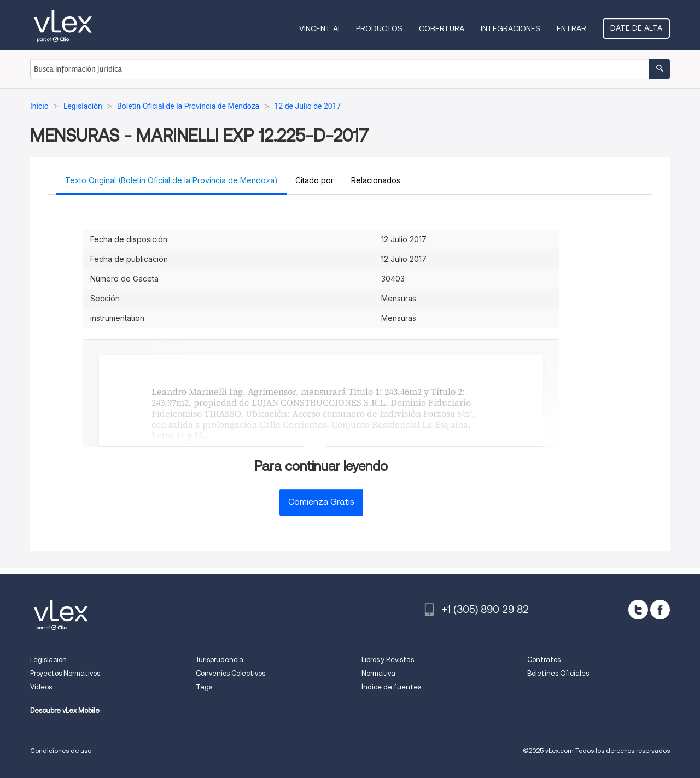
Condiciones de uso (61, 750)
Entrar (571, 28)
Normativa (378, 673)
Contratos (544, 660)
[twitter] (638, 610)
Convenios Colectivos (231, 673)
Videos (41, 687)
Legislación (48, 660)
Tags (204, 687)
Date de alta (636, 28)
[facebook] (660, 610)
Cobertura (442, 28)
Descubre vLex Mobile (65, 710)
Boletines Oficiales (558, 673)
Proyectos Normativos (65, 673)
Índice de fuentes (391, 687)
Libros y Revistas (388, 660)
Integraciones (511, 28)
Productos (379, 28)
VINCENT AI (319, 28)
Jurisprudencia (220, 660)
